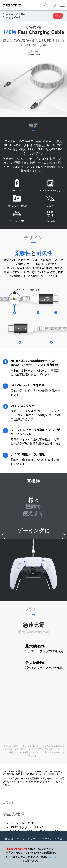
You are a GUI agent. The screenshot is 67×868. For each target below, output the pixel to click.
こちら (52, 857)
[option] (33, 562)
